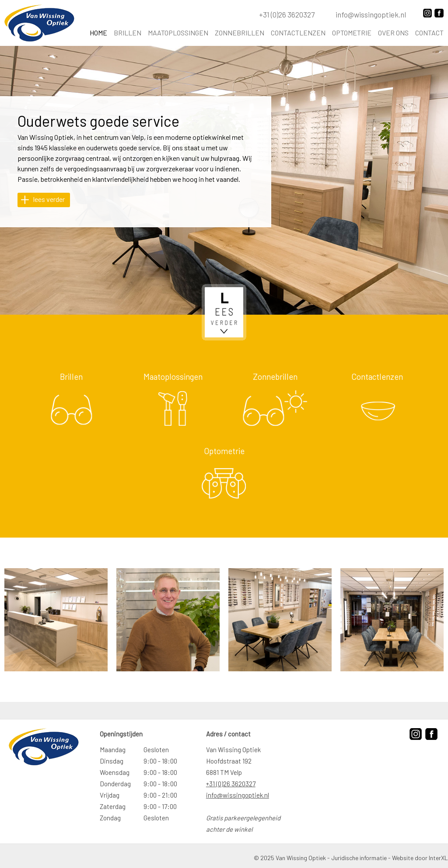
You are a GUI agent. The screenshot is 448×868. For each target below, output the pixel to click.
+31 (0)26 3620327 (231, 784)
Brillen (128, 33)
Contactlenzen (298, 33)
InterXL (438, 858)
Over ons (393, 33)
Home (98, 33)
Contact (429, 33)
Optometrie (352, 33)
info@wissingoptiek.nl (238, 795)
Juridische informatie (359, 858)
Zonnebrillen (240, 33)
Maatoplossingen (178, 33)
